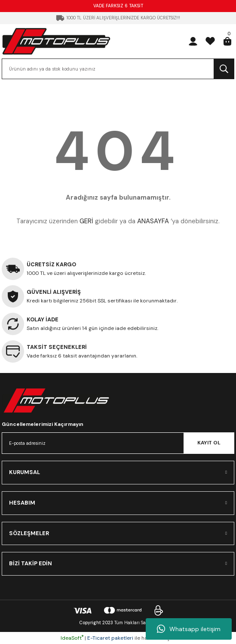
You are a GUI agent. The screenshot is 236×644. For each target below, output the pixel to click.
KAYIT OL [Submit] (209, 443)
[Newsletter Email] (118, 443)
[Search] (118, 69)
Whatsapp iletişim (189, 629)
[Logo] (56, 41)
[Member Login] (193, 41)
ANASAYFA (153, 221)
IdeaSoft (72, 638)
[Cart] (227, 41)
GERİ (86, 221)
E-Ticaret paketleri (110, 638)
